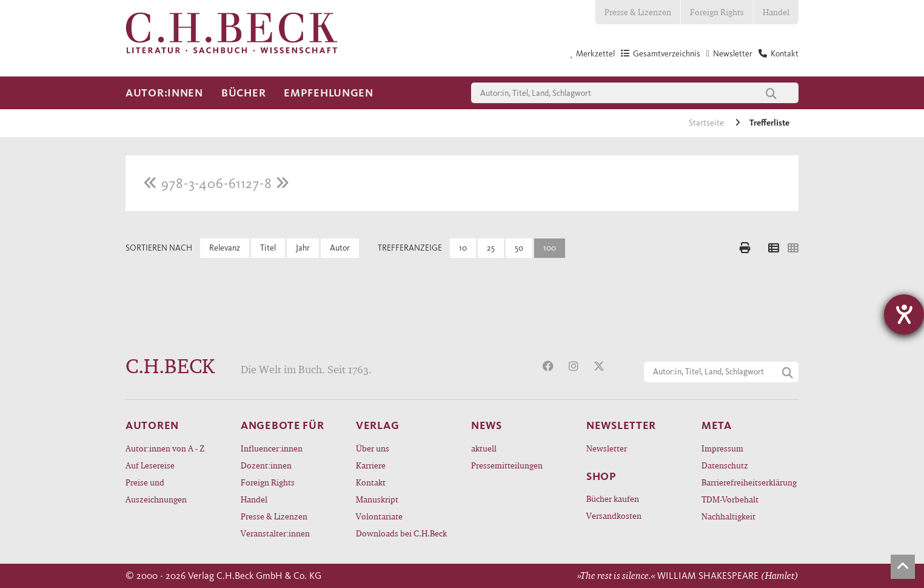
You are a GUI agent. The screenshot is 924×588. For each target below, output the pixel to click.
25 (491, 248)
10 (463, 248)
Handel (776, 12)
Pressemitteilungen (507, 465)
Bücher (243, 93)
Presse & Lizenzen (638, 12)
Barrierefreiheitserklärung (749, 482)
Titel (268, 248)
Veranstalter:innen (275, 533)
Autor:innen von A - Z (165, 448)
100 (550, 248)
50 (519, 248)
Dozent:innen (266, 465)
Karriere (371, 465)
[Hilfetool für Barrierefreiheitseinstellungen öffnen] (904, 314)
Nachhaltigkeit (728, 516)
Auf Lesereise (150, 465)
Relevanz (225, 248)
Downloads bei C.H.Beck (401, 533)
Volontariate (379, 516)
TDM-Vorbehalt (730, 499)
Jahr (303, 248)
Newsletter (607, 448)
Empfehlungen (329, 93)
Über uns (373, 448)
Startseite (707, 123)
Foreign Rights (717, 12)
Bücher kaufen (613, 498)
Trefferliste (769, 123)
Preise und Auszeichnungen (156, 491)
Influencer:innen (272, 448)
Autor (340, 248)
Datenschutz (725, 465)
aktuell (484, 448)
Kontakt (371, 482)
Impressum (722, 448)
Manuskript (377, 499)
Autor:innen (164, 93)
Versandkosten (614, 515)
